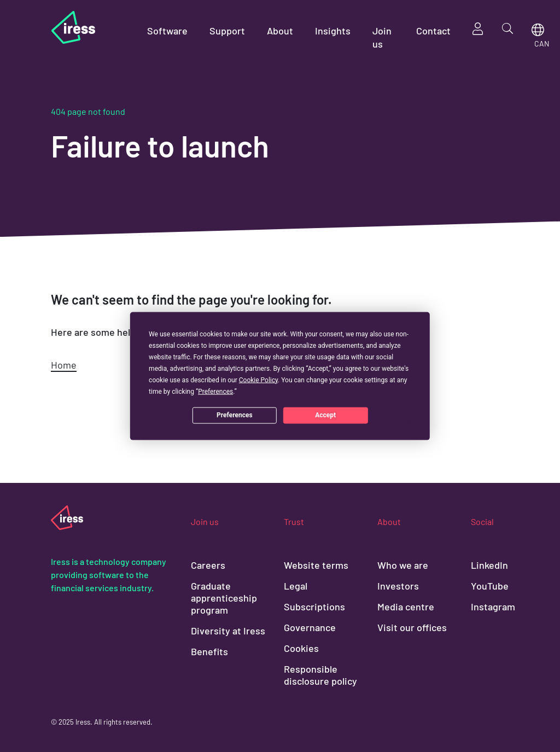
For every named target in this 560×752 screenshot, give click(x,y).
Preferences (235, 415)
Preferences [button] (215, 391)
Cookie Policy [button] (258, 380)
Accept (325, 415)
